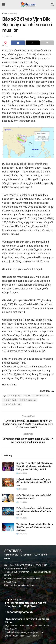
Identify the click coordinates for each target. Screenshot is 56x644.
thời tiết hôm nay (28, 400)
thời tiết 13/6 (10, 400)
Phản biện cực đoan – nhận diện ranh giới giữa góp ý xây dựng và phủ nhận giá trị (34, 511)
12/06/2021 (7, 37)
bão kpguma (15, 396)
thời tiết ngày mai (12, 404)
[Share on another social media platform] (47, 43)
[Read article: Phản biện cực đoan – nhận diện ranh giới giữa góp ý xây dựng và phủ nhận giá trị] (8, 511)
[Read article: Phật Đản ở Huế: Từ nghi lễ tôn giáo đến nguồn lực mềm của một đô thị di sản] (8, 482)
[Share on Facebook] (18, 43)
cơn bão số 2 (42, 396)
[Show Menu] (4, 4)
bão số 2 (28, 396)
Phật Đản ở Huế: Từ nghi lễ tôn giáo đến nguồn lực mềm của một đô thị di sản (34, 482)
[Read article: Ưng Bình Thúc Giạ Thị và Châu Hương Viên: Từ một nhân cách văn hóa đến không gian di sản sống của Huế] (8, 466)
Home (5, 14)
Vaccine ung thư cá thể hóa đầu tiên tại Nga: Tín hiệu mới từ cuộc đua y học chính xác (35, 527)
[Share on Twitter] (33, 43)
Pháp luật (14, 14)
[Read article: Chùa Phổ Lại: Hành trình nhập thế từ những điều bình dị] (8, 498)
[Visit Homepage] (28, 4)
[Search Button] (52, 4)
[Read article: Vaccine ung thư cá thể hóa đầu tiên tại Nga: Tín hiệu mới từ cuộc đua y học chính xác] (8, 527)
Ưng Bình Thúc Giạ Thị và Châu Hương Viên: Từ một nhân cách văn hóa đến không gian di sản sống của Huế (34, 466)
